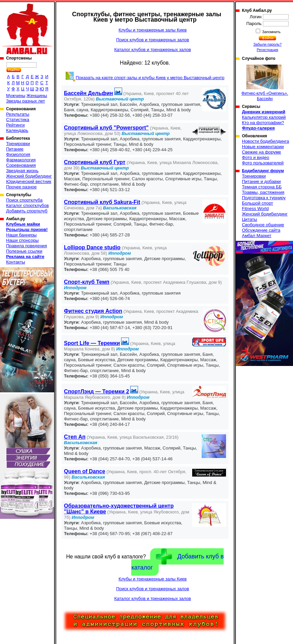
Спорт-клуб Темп (87, 282)
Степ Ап (75, 437)
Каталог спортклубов (27, 205)
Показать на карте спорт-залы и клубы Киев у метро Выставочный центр (150, 78)
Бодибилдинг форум (263, 171)
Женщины (37, 96)
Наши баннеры (21, 235)
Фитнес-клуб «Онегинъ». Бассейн (265, 83)
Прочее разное (21, 187)
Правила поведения (27, 246)
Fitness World (255, 209)
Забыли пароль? (268, 44)
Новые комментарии (263, 147)
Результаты (18, 114)
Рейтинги (15, 125)
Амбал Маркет (257, 236)
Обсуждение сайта (261, 230)
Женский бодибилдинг (29, 176)
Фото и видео (256, 157)
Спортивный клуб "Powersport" (106, 128)
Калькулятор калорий (264, 117)
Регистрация (267, 50)
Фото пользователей (263, 163)
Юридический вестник (29, 181)
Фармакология (21, 160)
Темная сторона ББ (262, 187)
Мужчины (16, 96)
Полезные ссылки (24, 251)
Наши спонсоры (22, 240)
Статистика (18, 120)
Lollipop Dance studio (92, 247)
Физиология (18, 154)
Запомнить (271, 32)
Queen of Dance (85, 471)
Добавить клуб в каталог (177, 560)
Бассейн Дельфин (88, 93)
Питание (15, 149)
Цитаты (250, 219)
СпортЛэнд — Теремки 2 (97, 392)
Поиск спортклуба (24, 200)
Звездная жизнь (22, 171)
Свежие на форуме (262, 152)
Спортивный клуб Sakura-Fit (102, 202)
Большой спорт (257, 203)
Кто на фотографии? (263, 123)
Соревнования (21, 165)
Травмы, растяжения (263, 192)
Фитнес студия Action (93, 311)
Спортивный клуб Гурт (95, 162)
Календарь (17, 130)
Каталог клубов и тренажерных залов (153, 50)
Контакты (16, 262)
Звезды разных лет (26, 101)
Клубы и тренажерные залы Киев (152, 30)
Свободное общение (263, 225)
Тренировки (18, 144)
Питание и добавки (261, 181)
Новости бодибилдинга (265, 141)
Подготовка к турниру (264, 198)
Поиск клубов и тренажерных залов (152, 40)
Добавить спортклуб (27, 211)
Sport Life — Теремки (92, 343)
